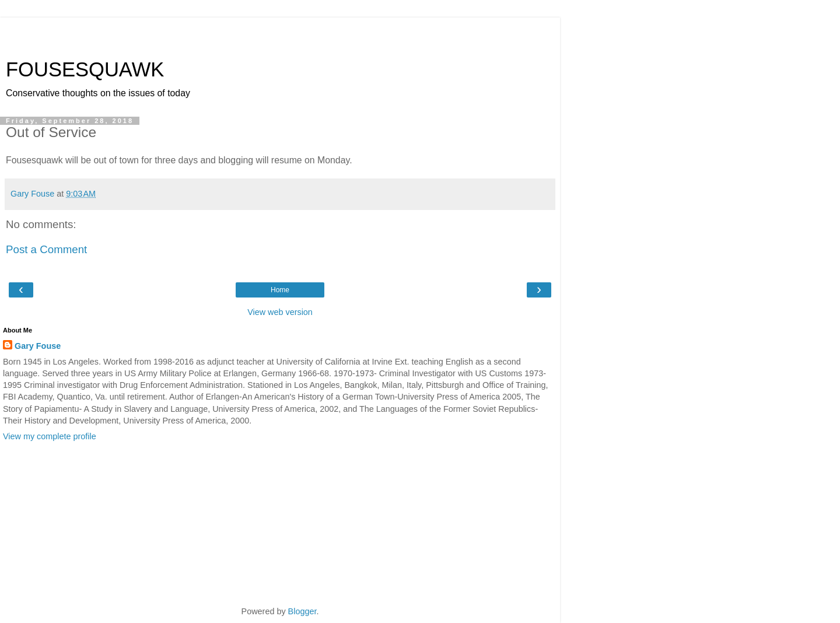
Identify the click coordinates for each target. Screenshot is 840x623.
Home (280, 290)
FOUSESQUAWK (85, 69)
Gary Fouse (38, 346)
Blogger (302, 611)
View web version (280, 312)
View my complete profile (50, 436)
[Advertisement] (280, 32)
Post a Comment (46, 249)
